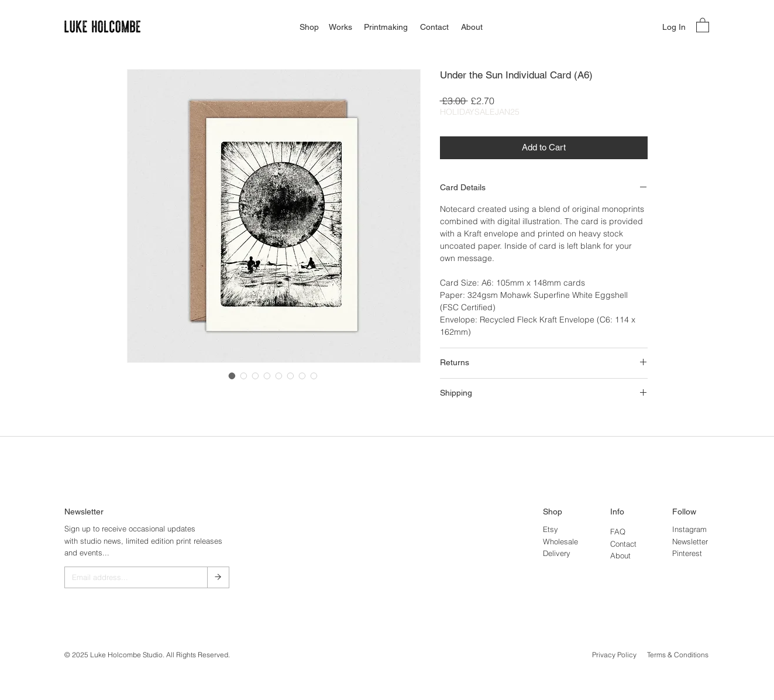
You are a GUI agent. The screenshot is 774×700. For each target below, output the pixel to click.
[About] (472, 28)
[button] (703, 25)
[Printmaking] (386, 28)
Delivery (557, 553)
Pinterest (687, 553)
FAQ (618, 531)
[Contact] (434, 28)
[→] (218, 577)
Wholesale (560, 541)
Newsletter (690, 541)
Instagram (689, 529)
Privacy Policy (614, 655)
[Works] (340, 28)
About (620, 555)
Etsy (551, 529)
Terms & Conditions (678, 655)
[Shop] (309, 28)
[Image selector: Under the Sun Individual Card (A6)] (232, 376)
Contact (623, 544)
